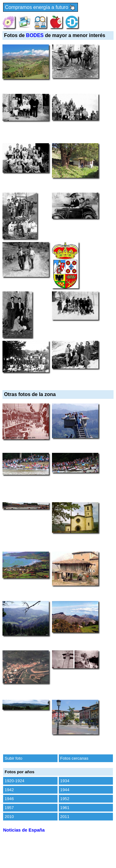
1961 (65, 808)
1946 (9, 799)
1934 (65, 781)
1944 (65, 790)
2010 (9, 817)
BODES (35, 35)
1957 (9, 808)
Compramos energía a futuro (41, 8)
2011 (65, 817)
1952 (65, 799)
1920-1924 (15, 781)
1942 (9, 790)
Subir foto (13, 758)
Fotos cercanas (74, 758)
